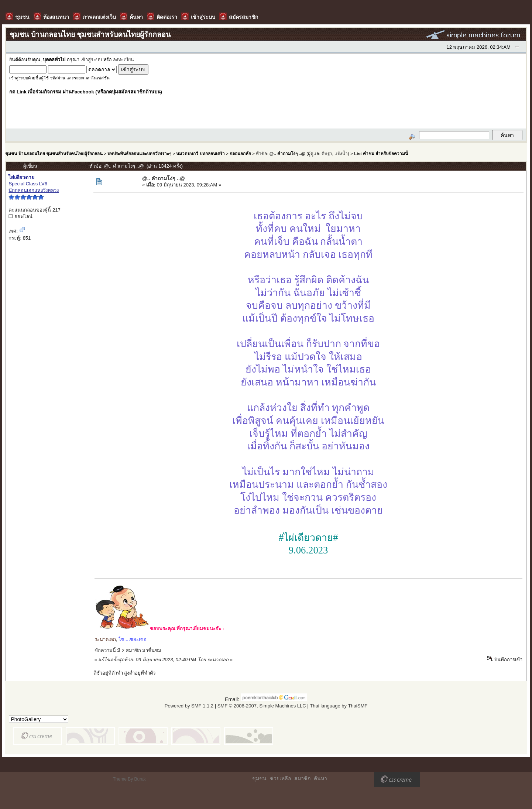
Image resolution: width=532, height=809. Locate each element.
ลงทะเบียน (123, 60)
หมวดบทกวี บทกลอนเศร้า (200, 153)
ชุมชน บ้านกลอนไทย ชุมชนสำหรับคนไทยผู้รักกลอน (54, 153)
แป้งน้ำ (341, 153)
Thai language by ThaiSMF (339, 706)
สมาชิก (302, 778)
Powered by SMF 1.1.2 (189, 706)
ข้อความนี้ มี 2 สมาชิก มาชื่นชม (128, 650)
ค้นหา (320, 778)
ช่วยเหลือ (280, 778)
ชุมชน (259, 778)
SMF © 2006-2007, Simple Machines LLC (262, 706)
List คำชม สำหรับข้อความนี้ (381, 153)
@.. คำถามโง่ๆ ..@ (287, 153)
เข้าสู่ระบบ (91, 60)
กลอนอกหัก (240, 153)
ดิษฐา (327, 153)
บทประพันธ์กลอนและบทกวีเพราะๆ (139, 153)
